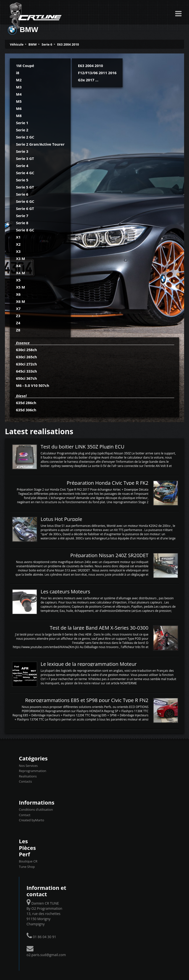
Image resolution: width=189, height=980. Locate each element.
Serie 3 (22, 151)
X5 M (21, 287)
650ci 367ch (26, 378)
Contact (25, 815)
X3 (18, 251)
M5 (19, 101)
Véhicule (17, 44)
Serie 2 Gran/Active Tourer (40, 144)
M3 (19, 87)
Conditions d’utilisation (36, 809)
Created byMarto (31, 820)
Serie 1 (22, 123)
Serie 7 (22, 216)
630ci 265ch (26, 357)
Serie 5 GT (25, 187)
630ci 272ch (26, 364)
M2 (19, 80)
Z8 (18, 330)
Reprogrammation (33, 771)
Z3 (18, 316)
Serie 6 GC (25, 201)
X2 (18, 244)
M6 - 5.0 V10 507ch (33, 385)
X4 (18, 266)
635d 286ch (26, 403)
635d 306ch (26, 410)
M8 (19, 116)
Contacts (25, 781)
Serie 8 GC (25, 230)
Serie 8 (22, 223)
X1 (18, 237)
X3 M (21, 258)
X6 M (21, 301)
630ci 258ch (26, 350)
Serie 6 (47, 44)
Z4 (18, 323)
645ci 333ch (26, 371)
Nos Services (28, 766)
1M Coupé (25, 66)
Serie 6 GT (25, 208)
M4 (19, 94)
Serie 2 (22, 130)
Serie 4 (22, 166)
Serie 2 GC (25, 137)
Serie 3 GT (25, 158)
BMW (33, 44)
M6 (19, 108)
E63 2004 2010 (68, 44)
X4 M (21, 273)
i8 (18, 73)
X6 (18, 294)
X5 (18, 280)
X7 (18, 309)
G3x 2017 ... (88, 80)
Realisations (28, 776)
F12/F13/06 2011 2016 (97, 73)
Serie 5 (22, 180)
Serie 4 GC (25, 173)
